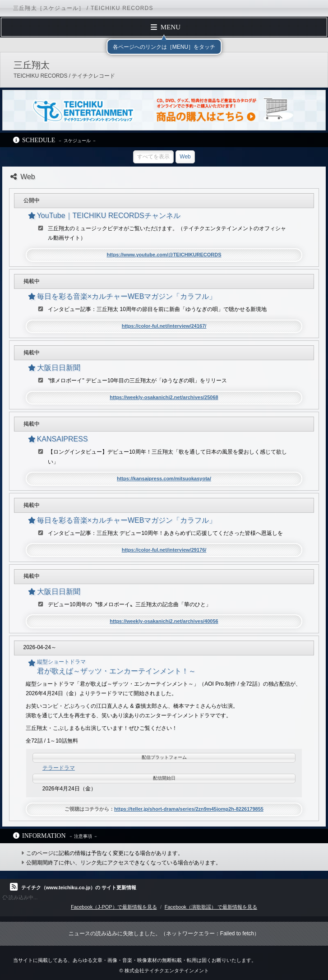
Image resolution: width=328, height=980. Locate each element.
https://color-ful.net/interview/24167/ (164, 326)
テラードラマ (59, 768)
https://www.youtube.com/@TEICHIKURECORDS (164, 255)
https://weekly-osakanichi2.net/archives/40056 (164, 621)
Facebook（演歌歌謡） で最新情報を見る (211, 907)
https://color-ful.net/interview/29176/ (164, 550)
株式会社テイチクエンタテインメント (167, 971)
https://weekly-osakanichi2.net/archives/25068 (164, 397)
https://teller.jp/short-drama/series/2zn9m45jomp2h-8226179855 (189, 809)
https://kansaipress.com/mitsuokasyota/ (164, 478)
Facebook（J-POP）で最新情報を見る (114, 907)
